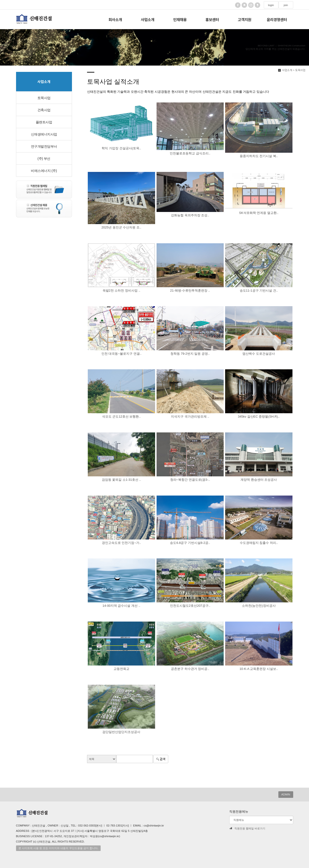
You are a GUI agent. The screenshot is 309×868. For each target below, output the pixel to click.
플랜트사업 (44, 122)
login (271, 5)
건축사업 (44, 110)
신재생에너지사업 (44, 134)
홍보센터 (212, 19)
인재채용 (180, 19)
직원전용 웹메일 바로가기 (247, 828)
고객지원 (244, 19)
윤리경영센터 (277, 19)
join (286, 5)
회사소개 (115, 19)
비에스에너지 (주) (44, 171)
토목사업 (44, 98)
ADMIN (286, 794)
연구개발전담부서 (44, 146)
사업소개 (147, 19)
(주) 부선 (44, 159)
